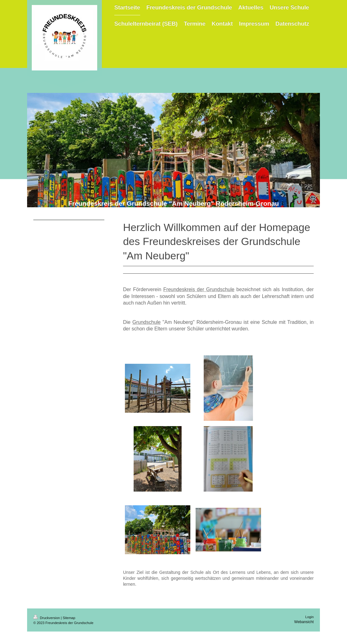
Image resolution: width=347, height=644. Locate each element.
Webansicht (304, 622)
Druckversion (47, 618)
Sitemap (69, 618)
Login (309, 617)
